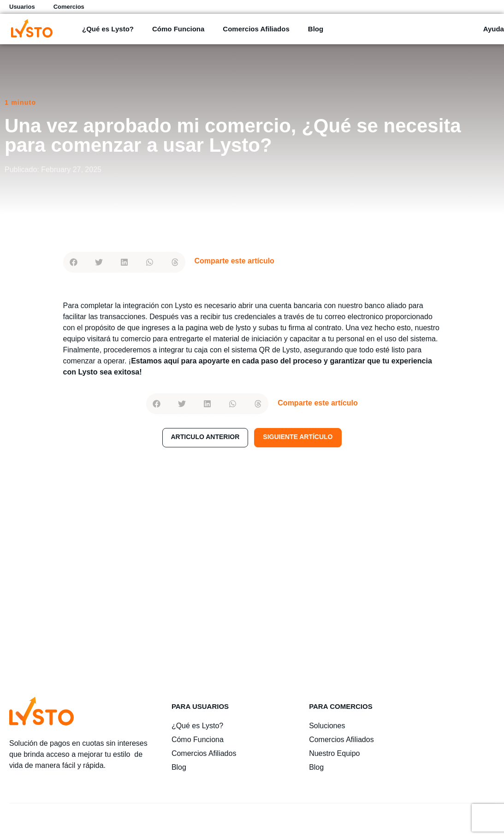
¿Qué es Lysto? (108, 29)
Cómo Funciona (178, 29)
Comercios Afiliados (256, 29)
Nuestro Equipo (334, 753)
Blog (316, 29)
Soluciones (327, 726)
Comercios (69, 7)
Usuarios (22, 7)
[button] (74, 262)
